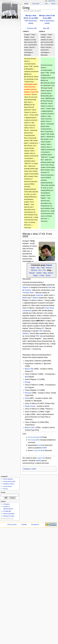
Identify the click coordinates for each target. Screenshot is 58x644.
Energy (28, 382)
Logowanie (51, 1)
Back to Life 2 (30, 427)
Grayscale (39, 295)
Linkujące (6, 504)
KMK (26, 21)
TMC (41, 331)
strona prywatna (34, 437)
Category (27, 469)
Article (26, 4)
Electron (34, 270)
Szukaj (3, 492)
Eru (40, 270)
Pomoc (6, 489)
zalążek (40, 458)
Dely (43, 268)
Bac (38, 268)
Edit (46, 4)
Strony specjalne (9, 514)
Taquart (49, 265)
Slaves (51, 273)
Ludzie (33, 469)
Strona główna (8, 479)
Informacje (32, 440)
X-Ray (42, 275)
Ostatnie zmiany (9, 484)
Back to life (29, 369)
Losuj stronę (7, 486)
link (39, 445)
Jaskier (39, 273)
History (53, 4)
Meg (45, 273)
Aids (50, 287)
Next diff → (47, 28)
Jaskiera (26, 333)
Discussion (36, 4)
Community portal (9, 481)
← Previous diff (31, 28)
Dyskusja (33, 21)
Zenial (48, 275)
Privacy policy (12, 524)
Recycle (28, 393)
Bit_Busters (27, 290)
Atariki (38, 461)
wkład (30, 23)
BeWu (25, 298)
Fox (44, 270)
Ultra (27, 398)
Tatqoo (35, 275)
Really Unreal (30, 406)
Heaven (32, 273)
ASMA (44, 448)
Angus (33, 268)
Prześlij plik (7, 511)
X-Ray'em (35, 298)
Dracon (43, 21)
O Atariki (24, 524)
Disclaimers (35, 524)
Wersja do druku (9, 516)
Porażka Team (28, 293)
